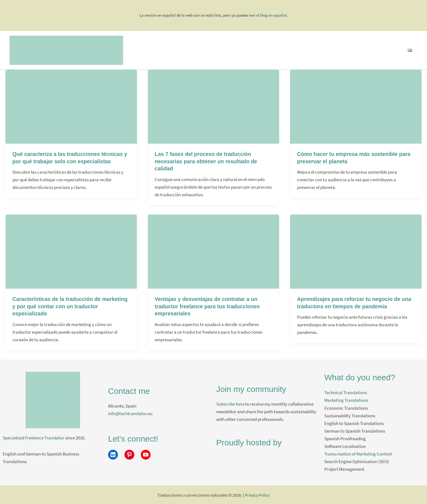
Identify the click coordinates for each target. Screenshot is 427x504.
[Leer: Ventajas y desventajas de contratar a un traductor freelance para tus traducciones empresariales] (214, 251)
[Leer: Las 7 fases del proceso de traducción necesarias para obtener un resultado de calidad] (214, 106)
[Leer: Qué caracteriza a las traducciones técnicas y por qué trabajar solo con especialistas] (71, 106)
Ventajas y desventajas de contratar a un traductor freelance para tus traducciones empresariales (208, 306)
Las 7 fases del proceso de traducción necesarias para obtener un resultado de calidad (207, 161)
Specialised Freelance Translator (33, 437)
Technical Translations (346, 392)
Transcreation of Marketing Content (358, 453)
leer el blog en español (268, 15)
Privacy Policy (257, 494)
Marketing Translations (346, 400)
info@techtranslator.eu (130, 413)
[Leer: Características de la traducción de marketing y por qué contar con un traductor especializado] (71, 251)
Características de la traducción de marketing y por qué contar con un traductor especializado (70, 306)
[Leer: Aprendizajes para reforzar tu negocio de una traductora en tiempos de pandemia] (356, 251)
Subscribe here (230, 403)
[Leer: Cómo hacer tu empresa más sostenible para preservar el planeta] (356, 106)
